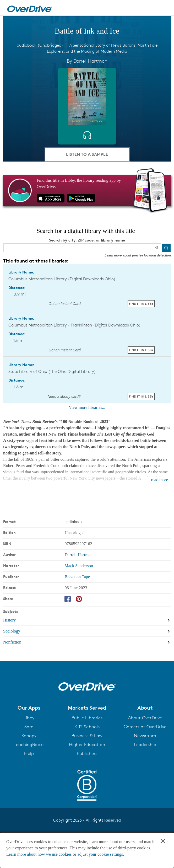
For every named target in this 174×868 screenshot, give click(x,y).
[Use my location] (156, 248)
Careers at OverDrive (145, 727)
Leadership (145, 744)
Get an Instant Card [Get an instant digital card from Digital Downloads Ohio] (64, 304)
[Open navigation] (164, 9)
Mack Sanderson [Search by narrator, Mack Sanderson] (79, 566)
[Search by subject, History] (87, 620)
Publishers (87, 753)
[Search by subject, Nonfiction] (87, 642)
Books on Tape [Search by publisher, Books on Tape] (77, 577)
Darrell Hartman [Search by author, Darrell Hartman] (90, 61)
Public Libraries (87, 718)
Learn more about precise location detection (138, 255)
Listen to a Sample (87, 154)
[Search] (166, 248)
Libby (29, 718)
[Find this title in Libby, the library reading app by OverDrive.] (87, 190)
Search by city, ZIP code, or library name (87, 240)
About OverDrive (145, 718)
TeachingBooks (29, 744)
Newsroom (145, 736)
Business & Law (87, 736)
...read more (158, 480)
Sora (29, 727)
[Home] (30, 8)
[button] (29, 708)
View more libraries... (87, 407)
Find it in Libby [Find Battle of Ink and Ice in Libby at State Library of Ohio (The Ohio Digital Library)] (141, 396)
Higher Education (87, 744)
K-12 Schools (87, 727)
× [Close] (163, 841)
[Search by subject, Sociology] (87, 631)
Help (29, 753)
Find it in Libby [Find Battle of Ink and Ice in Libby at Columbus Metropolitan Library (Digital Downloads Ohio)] (141, 304)
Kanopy (29, 736)
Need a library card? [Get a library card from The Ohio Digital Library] (64, 397)
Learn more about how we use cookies (39, 854)
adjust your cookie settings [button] (100, 854)
